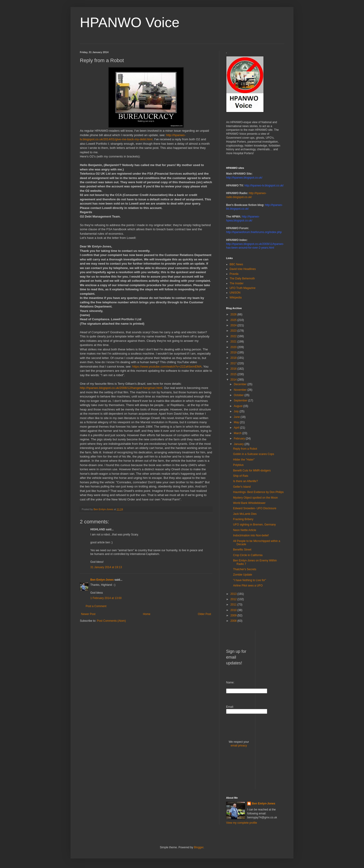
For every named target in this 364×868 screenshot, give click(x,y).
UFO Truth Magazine (242, 288)
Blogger (199, 847)
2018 (234, 358)
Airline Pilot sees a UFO (248, 586)
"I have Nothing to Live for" (250, 580)
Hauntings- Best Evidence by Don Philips (258, 492)
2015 (234, 374)
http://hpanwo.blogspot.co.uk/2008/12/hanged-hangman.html (121, 388)
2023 (234, 331)
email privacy (239, 746)
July (237, 411)
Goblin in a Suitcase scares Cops (254, 454)
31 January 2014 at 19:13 (106, 567)
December (241, 384)
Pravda (234, 274)
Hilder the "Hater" (244, 460)
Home (147, 614)
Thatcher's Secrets (245, 569)
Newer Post (88, 614)
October (239, 395)
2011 (234, 605)
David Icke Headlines (243, 269)
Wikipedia (236, 298)
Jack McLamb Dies (245, 514)
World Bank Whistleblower (249, 503)
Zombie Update (243, 575)
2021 (234, 342)
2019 (234, 352)
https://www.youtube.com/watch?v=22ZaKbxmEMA (167, 367)
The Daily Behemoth (242, 279)
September (241, 400)
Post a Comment (96, 606)
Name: (230, 682)
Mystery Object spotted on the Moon (255, 498)
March (238, 433)
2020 (234, 347)
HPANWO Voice (130, 22)
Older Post (204, 614)
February (240, 439)
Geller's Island (242, 487)
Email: (230, 707)
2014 (234, 380)
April (237, 428)
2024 (234, 325)
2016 (234, 369)
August (239, 406)
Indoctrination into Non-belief (251, 535)
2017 (234, 363)
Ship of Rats (241, 476)
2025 (234, 320)
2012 (234, 599)
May (237, 422)
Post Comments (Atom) (111, 621)
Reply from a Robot (245, 449)
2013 (234, 594)
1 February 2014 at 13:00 (106, 598)
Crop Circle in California (248, 555)
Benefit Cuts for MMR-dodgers (252, 471)
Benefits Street (242, 550)
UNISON (235, 293)
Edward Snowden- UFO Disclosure (255, 508)
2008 (234, 621)
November (241, 390)
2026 (234, 314)
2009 (234, 615)
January (239, 444)
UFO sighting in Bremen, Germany (254, 525)
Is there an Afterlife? (245, 481)
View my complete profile (242, 823)
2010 (234, 610)
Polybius (238, 465)
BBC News (236, 264)
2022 (234, 336)
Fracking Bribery (243, 519)
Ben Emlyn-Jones (102, 580)
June (237, 417)
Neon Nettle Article (245, 530)
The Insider (237, 283)
